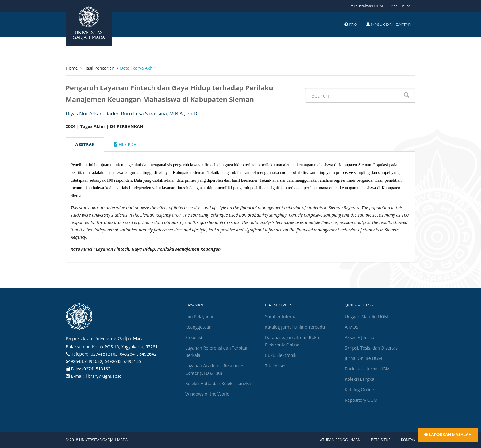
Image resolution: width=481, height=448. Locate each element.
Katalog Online (359, 390)
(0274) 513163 (96, 369)
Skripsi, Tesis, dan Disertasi (372, 348)
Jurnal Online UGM (363, 358)
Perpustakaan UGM (366, 6)
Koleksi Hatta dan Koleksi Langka (218, 383)
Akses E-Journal (360, 337)
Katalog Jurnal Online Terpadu (295, 327)
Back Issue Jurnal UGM (367, 369)
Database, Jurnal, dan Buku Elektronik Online (292, 341)
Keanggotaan (198, 327)
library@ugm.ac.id (104, 376)
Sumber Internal (281, 317)
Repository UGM (361, 400)
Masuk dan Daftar (389, 24)
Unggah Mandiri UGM (366, 317)
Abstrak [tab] (85, 144)
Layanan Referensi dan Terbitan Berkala (217, 351)
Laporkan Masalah (448, 435)
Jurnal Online (400, 6)
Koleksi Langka (360, 379)
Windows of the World (207, 394)
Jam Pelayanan (200, 317)
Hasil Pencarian (99, 68)
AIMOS (352, 327)
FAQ (351, 24)
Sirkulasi (194, 337)
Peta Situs (381, 440)
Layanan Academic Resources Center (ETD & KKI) (215, 369)
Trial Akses (276, 366)
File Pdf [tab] (125, 144)
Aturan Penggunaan (340, 440)
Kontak (408, 440)
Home (72, 68)
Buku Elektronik (281, 355)
